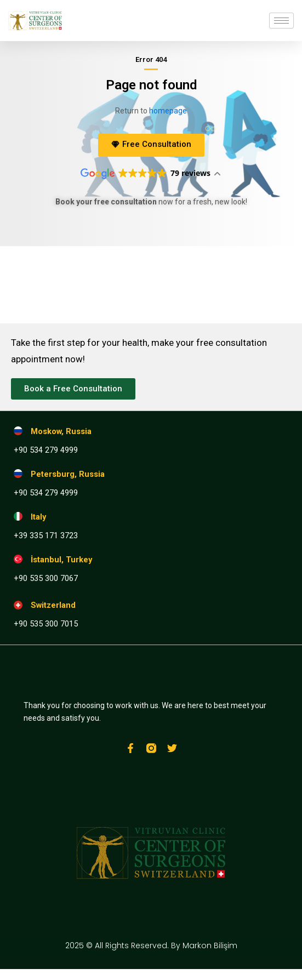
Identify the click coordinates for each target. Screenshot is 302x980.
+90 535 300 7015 (46, 624)
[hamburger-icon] (281, 21)
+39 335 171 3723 (46, 535)
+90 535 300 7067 (46, 578)
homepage (168, 111)
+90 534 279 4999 (46, 450)
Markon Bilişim (210, 945)
